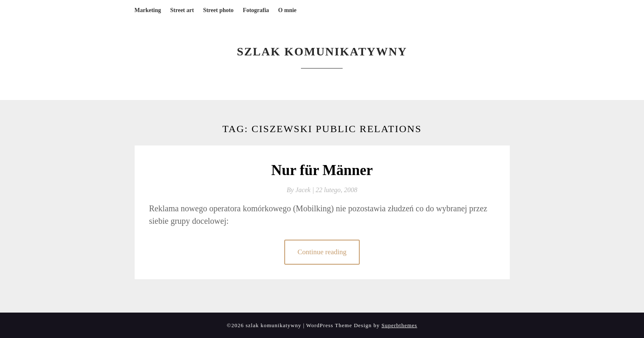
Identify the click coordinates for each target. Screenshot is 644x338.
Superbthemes (399, 325)
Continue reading (322, 252)
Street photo (218, 10)
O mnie (287, 10)
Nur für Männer (322, 170)
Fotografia (256, 10)
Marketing (148, 10)
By (301, 190)
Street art (182, 10)
